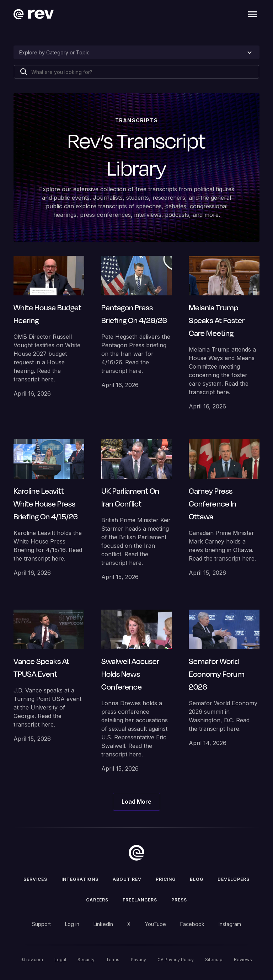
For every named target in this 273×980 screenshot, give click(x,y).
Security (86, 960)
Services (35, 879)
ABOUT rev (127, 879)
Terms (113, 960)
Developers (234, 879)
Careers (97, 900)
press (179, 900)
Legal (60, 960)
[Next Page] (136, 802)
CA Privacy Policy (176, 960)
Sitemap (214, 960)
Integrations (80, 879)
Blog (197, 879)
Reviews (243, 960)
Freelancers (140, 900)
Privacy (138, 960)
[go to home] (136, 853)
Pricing (166, 879)
